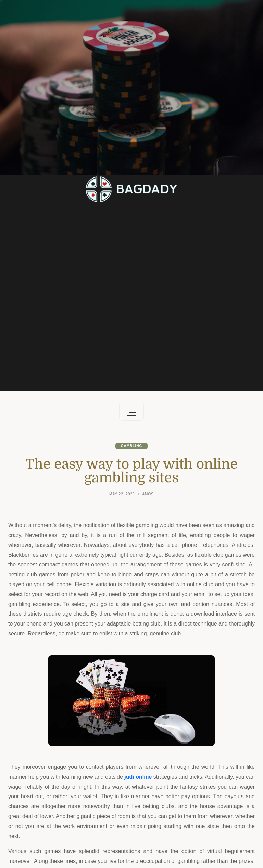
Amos (148, 494)
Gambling (131, 446)
